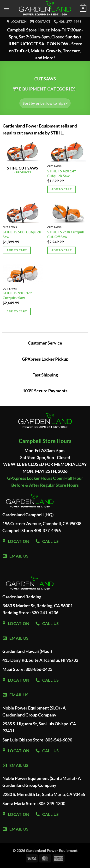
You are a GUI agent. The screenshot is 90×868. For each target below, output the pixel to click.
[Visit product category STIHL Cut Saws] (23, 161)
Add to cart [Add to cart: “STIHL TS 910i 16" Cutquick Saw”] (17, 311)
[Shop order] (45, 103)
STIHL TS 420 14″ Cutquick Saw (62, 173)
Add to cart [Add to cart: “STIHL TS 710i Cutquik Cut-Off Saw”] (61, 250)
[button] (6, 8)
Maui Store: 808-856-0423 (27, 669)
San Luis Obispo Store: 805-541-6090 (37, 740)
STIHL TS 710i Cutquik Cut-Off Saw (66, 234)
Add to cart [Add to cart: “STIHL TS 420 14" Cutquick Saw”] (61, 189)
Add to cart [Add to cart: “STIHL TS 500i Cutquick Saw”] (17, 250)
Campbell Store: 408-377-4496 (32, 530)
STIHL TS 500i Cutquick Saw (22, 234)
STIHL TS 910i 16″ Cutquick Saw (17, 295)
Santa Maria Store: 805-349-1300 (34, 803)
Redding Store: (17, 613)
